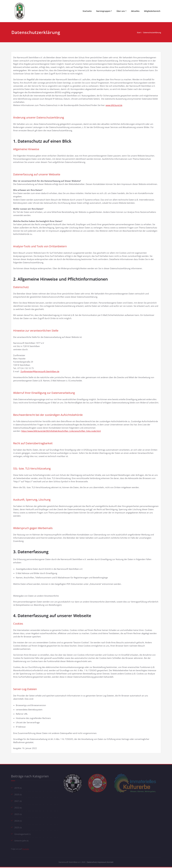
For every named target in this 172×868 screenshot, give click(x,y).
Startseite (87, 11)
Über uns (121, 11)
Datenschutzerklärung (150, 32)
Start (135, 32)
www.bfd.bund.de (114, 105)
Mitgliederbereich (152, 11)
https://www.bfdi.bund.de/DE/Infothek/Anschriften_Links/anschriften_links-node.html (61, 431)
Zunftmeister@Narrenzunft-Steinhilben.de (40, 371)
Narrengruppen (103, 11)
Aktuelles (135, 11)
